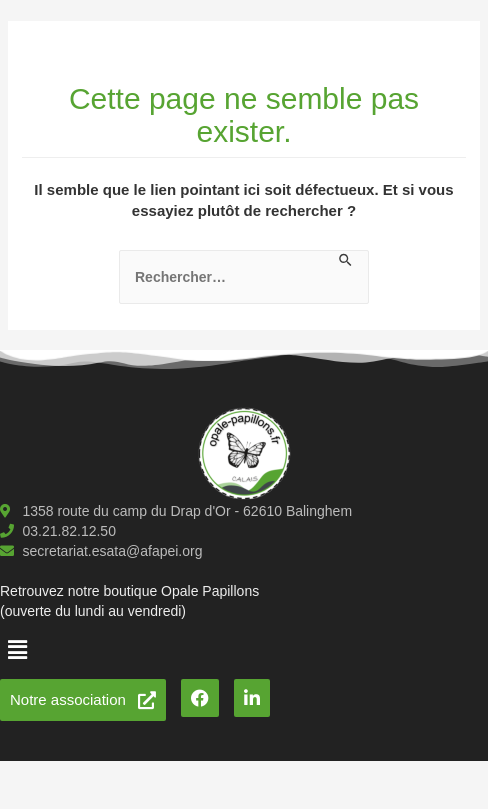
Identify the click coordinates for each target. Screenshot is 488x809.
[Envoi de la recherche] (346, 261)
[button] (17, 650)
